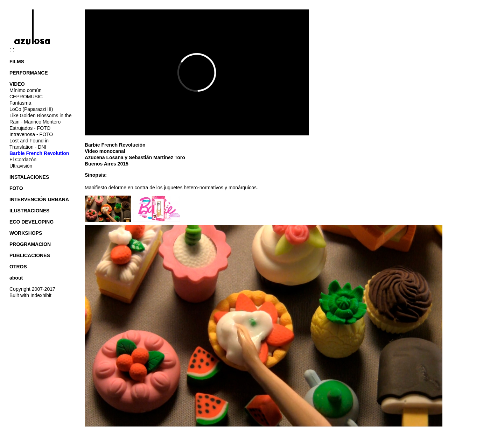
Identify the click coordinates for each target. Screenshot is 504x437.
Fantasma (20, 103)
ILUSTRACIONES (29, 211)
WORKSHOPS (26, 233)
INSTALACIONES (29, 177)
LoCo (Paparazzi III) (31, 109)
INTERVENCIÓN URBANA (39, 199)
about (16, 278)
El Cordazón (23, 160)
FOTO (16, 188)
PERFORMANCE (29, 73)
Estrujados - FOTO (30, 128)
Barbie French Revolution (39, 153)
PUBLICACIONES (30, 255)
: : (36, 50)
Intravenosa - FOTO (31, 134)
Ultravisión (21, 166)
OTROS (18, 267)
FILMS (17, 62)
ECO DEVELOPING (31, 222)
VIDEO (17, 84)
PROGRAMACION (30, 244)
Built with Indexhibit (30, 295)
